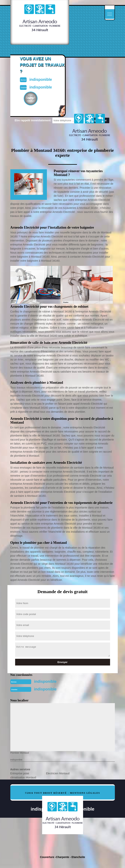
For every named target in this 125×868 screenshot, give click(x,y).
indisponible (45, 681)
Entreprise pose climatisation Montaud (23, 775)
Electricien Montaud (58, 773)
